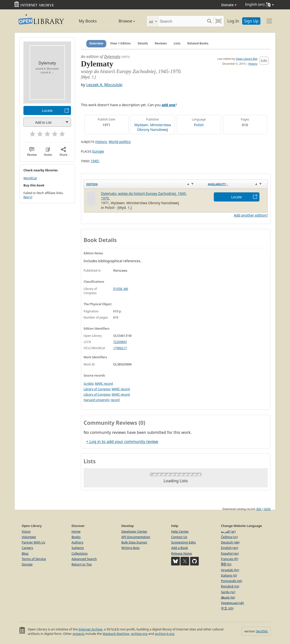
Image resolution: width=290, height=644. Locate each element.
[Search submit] (209, 21)
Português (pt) (232, 581)
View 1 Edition (121, 43)
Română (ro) (230, 586)
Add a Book (180, 548)
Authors (77, 542)
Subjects (78, 548)
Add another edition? (251, 215)
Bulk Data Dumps (134, 542)
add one (168, 105)
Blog (25, 553)
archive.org (139, 634)
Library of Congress (97, 389)
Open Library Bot (247, 59)
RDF (259, 509)
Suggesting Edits (183, 542)
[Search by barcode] (218, 21)
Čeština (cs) (229, 537)
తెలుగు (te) (228, 597)
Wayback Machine (116, 634)
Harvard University (97, 400)
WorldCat (30, 178)
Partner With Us (33, 542)
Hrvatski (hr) (230, 570)
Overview (96, 43)
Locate (47, 111)
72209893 (120, 342)
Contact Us (179, 537)
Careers (27, 548)
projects (78, 634)
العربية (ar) (228, 531)
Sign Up (251, 21)
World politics (120, 142)
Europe (98, 151)
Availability (218, 184)
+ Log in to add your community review (122, 442)
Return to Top (82, 564)
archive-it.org (165, 634)
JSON (267, 509)
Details (143, 43)
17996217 (120, 348)
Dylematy (112, 57)
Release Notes (182, 553)
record (115, 400)
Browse (121, 21)
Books (76, 537)
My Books (88, 21)
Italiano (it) (229, 575)
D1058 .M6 (121, 289)
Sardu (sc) (228, 592)
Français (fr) (230, 559)
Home (76, 531)
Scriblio (89, 384)
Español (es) (230, 553)
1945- (95, 161)
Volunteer (29, 537)
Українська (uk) (232, 603)
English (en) (230, 548)
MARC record (104, 384)
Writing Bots (130, 548)
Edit (264, 61)
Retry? (28, 197)
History (253, 64)
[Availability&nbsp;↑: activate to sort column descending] (237, 184)
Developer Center (134, 531)
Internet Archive (90, 629)
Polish (199, 125)
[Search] (182, 21)
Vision (26, 531)
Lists (177, 43)
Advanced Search (84, 559)
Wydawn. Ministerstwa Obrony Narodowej (153, 127)
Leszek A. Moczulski (104, 85)
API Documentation (136, 537)
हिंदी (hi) (226, 564)
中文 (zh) (227, 608)
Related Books (198, 43)
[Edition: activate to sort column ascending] (145, 184)
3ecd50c (262, 631)
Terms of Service (34, 559)
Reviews (161, 43)
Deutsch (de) (230, 542)
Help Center (180, 531)
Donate (229, 5)
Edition (92, 184)
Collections (80, 553)
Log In (233, 21)
